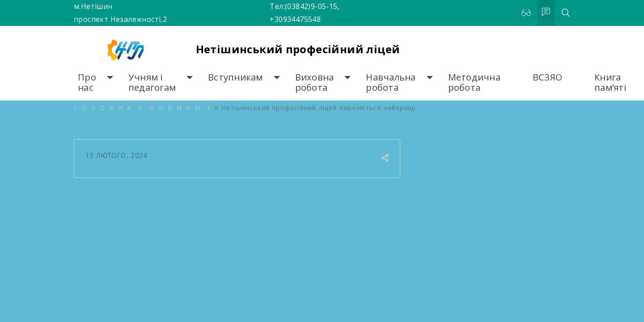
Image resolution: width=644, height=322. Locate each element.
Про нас (87, 83)
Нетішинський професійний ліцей (298, 49)
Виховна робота (315, 83)
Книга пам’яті (610, 83)
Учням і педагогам (152, 83)
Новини (177, 108)
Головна (105, 108)
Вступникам (235, 77)
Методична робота (474, 83)
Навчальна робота (391, 83)
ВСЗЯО (547, 77)
